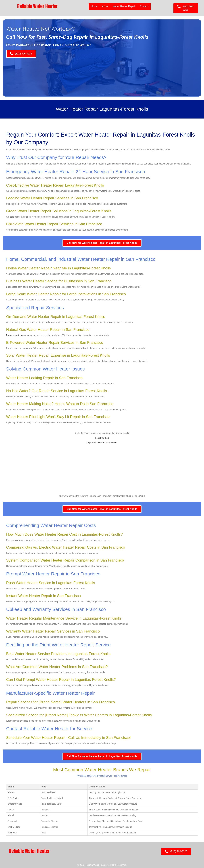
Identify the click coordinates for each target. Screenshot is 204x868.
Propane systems (15, 335)
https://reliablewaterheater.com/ (102, 443)
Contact (144, 6)
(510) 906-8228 (102, 438)
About (105, 6)
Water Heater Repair (124, 6)
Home (94, 6)
